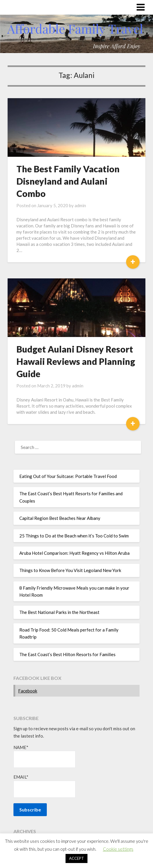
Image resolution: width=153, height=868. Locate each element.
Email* (44, 786)
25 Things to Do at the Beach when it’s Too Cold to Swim (74, 536)
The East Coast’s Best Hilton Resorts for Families (67, 654)
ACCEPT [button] (76, 858)
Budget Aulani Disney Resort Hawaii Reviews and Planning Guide (76, 361)
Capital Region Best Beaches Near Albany (60, 518)
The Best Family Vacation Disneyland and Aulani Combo (68, 181)
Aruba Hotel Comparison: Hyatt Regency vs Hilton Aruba (74, 553)
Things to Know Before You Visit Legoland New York (70, 570)
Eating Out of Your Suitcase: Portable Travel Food (68, 476)
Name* (44, 756)
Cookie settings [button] (118, 849)
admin (80, 205)
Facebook (28, 691)
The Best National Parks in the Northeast (59, 612)
